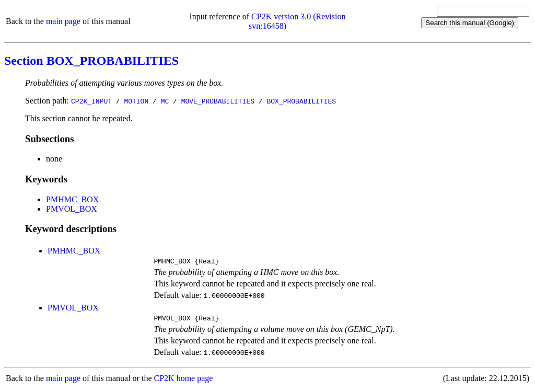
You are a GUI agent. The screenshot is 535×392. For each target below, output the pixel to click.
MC (165, 101)
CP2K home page (184, 381)
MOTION (136, 101)
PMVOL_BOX (72, 209)
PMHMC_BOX (72, 199)
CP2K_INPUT (91, 101)
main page (63, 21)
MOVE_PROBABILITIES (218, 101)
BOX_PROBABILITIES (301, 101)
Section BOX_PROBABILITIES (91, 61)
